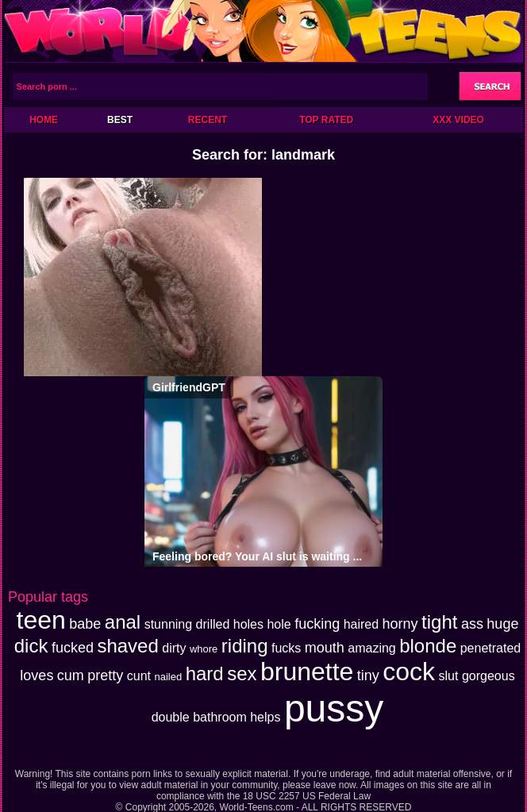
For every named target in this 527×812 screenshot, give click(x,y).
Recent (208, 120)
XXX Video (458, 120)
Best (120, 120)
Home (44, 120)
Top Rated (326, 120)
